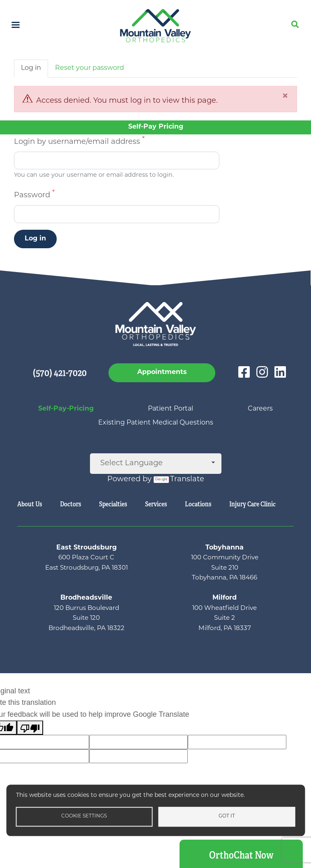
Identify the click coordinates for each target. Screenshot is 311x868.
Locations (198, 504)
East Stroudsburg (86, 548)
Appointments (162, 372)
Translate (179, 479)
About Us (30, 504)
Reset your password (90, 68)
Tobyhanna (225, 548)
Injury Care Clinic (252, 504)
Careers (260, 409)
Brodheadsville (86, 598)
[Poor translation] (30, 728)
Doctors (70, 504)
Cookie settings (84, 816)
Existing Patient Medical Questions (156, 423)
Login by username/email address (77, 142)
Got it (227, 816)
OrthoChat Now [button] (241, 855)
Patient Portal (170, 409)
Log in (31, 68)
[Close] (285, 97)
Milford (225, 598)
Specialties (113, 504)
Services (156, 504)
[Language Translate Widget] (156, 464)
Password (32, 195)
